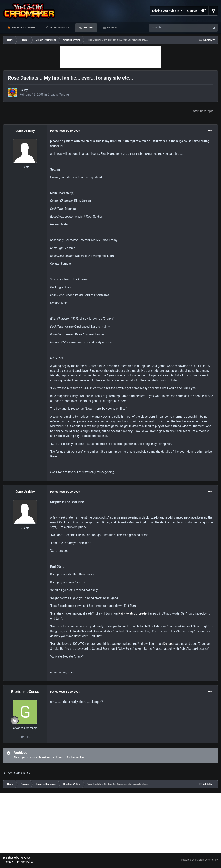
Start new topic (203, 111)
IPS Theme (9, 858)
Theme (8, 862)
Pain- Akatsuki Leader (133, 613)
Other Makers (58, 28)
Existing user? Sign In (167, 11)
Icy (26, 90)
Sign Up (192, 11)
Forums (88, 28)
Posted (65, 131)
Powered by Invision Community (199, 860)
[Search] (169, 28)
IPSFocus (25, 858)
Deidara (169, 644)
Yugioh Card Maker (23, 28)
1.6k (25, 737)
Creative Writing (58, 95)
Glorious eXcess (25, 692)
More (111, 28)
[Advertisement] (110, 57)
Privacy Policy (25, 862)
